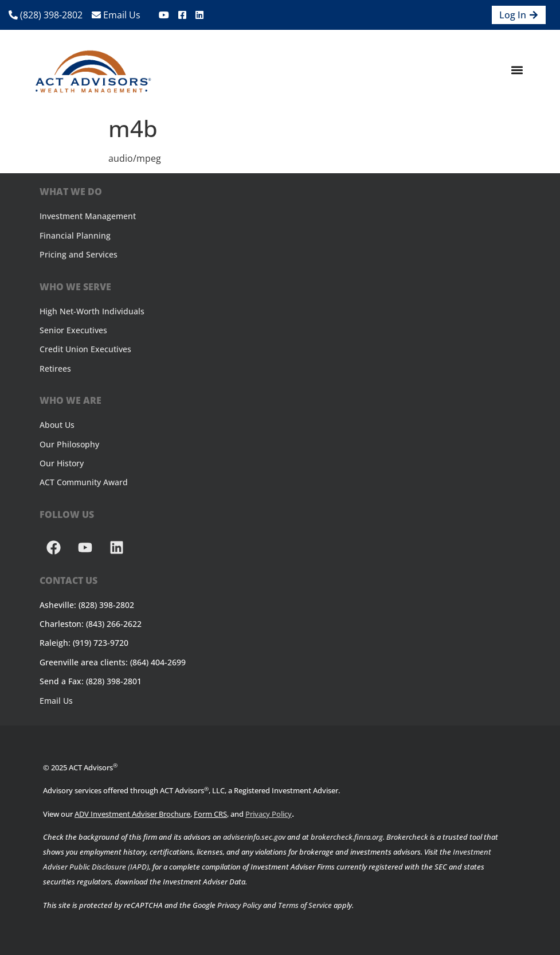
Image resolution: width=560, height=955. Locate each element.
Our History (62, 463)
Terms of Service (305, 905)
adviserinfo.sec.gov (254, 837)
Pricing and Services (79, 254)
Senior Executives (73, 330)
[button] (517, 70)
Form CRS (210, 814)
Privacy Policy (269, 814)
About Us (57, 425)
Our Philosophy (69, 444)
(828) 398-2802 (46, 15)
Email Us (116, 15)
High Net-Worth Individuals (92, 311)
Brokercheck (407, 837)
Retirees (55, 369)
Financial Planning (75, 235)
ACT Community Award (84, 482)
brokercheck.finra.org (347, 837)
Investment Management (88, 216)
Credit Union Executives (85, 349)
